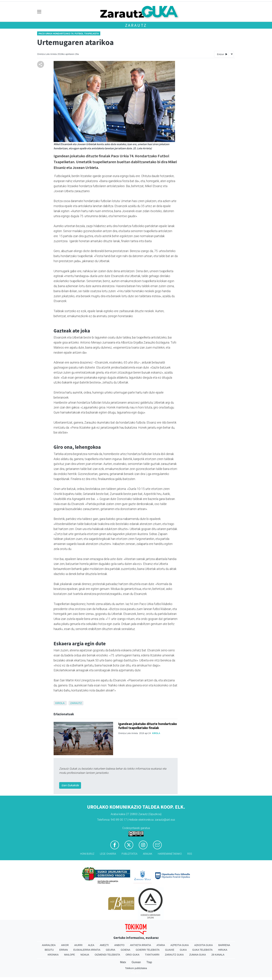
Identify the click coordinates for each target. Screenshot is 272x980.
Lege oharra (108, 854)
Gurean (136, 962)
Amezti (104, 945)
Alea (91, 945)
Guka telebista (202, 950)
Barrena (224, 945)
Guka (183, 950)
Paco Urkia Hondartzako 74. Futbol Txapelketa (69, 34)
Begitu (49, 950)
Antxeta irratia (141, 945)
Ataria (161, 945)
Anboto (119, 945)
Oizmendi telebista (107, 955)
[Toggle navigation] (39, 12)
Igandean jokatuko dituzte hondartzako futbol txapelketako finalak (148, 726)
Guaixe (170, 950)
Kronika (53, 955)
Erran (64, 950)
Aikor (65, 945)
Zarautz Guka (174, 955)
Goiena (125, 950)
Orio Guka (132, 955)
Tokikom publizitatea (136, 968)
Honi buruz (87, 854)
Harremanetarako (170, 854)
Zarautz (136, 25)
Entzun (222, 54)
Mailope (70, 955)
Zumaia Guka (198, 955)
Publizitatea (129, 854)
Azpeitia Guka (180, 945)
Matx (123, 962)
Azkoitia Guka (204, 945)
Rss (190, 854)
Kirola (60, 703)
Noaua (85, 955)
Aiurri (78, 945)
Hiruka (223, 950)
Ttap (149, 962)
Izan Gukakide (70, 785)
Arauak (148, 854)
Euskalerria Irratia (87, 950)
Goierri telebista (148, 950)
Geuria (110, 950)
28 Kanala (218, 955)
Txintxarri (152, 955)
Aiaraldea (49, 945)
